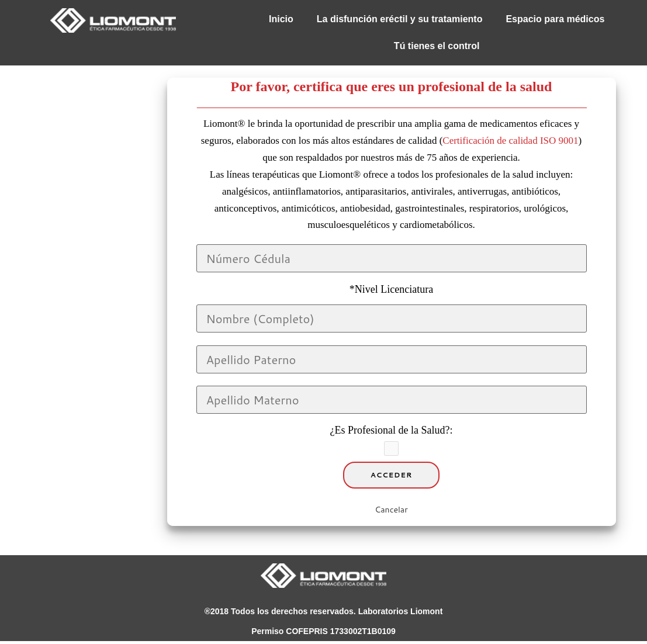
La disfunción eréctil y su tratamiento (400, 19)
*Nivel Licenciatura (391, 289)
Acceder (392, 475)
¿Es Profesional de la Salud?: (392, 430)
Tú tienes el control (437, 46)
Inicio (281, 19)
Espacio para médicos (555, 19)
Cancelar (391, 510)
